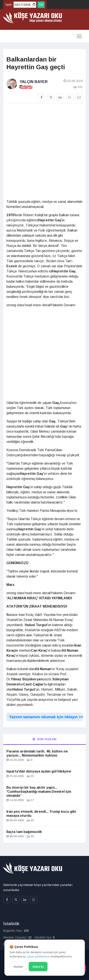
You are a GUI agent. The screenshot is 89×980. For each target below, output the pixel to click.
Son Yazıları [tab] (44, 739)
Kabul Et (38, 967)
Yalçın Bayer (34, 82)
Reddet (18, 967)
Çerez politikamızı (38, 956)
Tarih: (9, 5)
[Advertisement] (44, 153)
